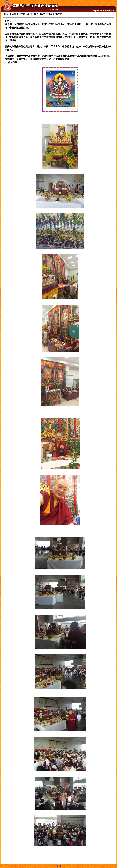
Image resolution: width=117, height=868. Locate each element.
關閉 (58, 866)
